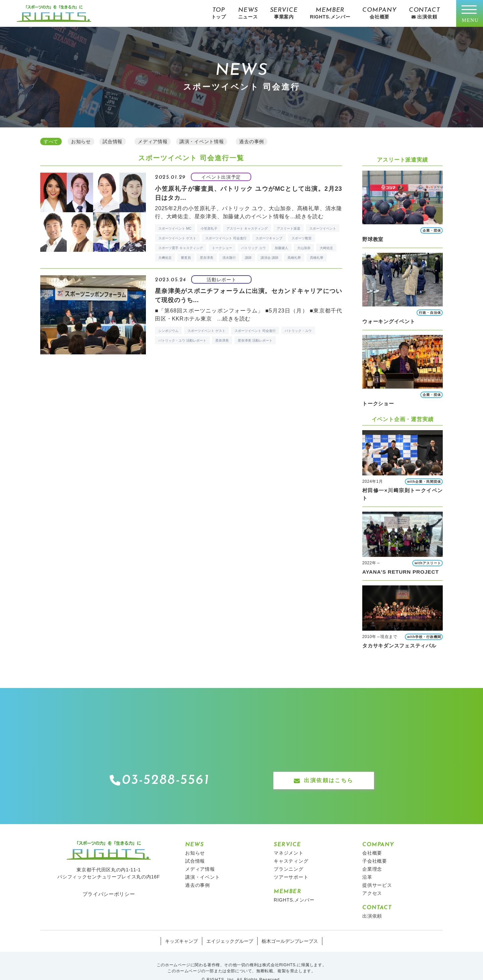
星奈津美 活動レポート (255, 343)
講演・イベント (203, 864)
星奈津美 (207, 259)
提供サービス (377, 872)
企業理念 (372, 856)
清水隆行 (229, 259)
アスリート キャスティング (247, 229)
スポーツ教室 (302, 239)
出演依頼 (372, 903)
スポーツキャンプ (269, 239)
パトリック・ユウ (298, 334)
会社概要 (372, 840)
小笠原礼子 (209, 229)
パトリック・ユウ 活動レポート (182, 343)
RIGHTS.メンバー (294, 887)
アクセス (372, 880)
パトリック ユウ (253, 249)
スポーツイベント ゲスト (177, 239)
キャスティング (291, 848)
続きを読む (310, 217)
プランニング (289, 856)
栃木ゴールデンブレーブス (290, 928)
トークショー (222, 249)
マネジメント (289, 840)
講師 (248, 259)
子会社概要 (375, 848)
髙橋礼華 (317, 259)
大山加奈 (304, 249)
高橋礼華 (294, 259)
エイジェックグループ (230, 928)
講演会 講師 (270, 259)
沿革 (367, 864)
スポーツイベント (323, 229)
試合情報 (195, 848)
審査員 (186, 259)
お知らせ (195, 840)
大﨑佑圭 (165, 259)
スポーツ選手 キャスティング (181, 249)
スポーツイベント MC (175, 229)
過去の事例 (198, 872)
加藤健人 (281, 249)
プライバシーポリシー (109, 881)
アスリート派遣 (288, 229)
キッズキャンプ (181, 928)
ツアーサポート (291, 864)
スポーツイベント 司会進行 (226, 239)
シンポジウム (168, 334)
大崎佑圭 (326, 249)
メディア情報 (200, 856)
